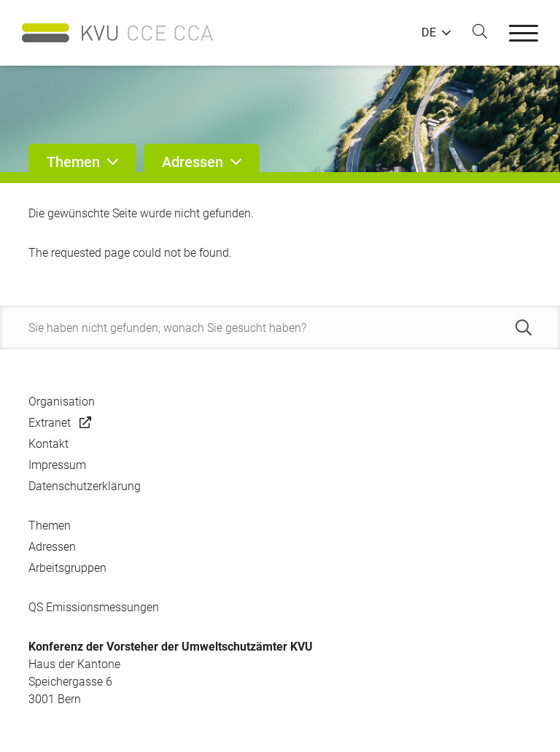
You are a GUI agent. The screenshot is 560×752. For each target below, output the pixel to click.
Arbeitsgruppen (67, 568)
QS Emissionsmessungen (94, 607)
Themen (50, 526)
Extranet (50, 423)
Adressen (52, 547)
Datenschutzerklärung (85, 486)
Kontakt (48, 444)
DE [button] (429, 33)
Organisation (62, 402)
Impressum (57, 465)
